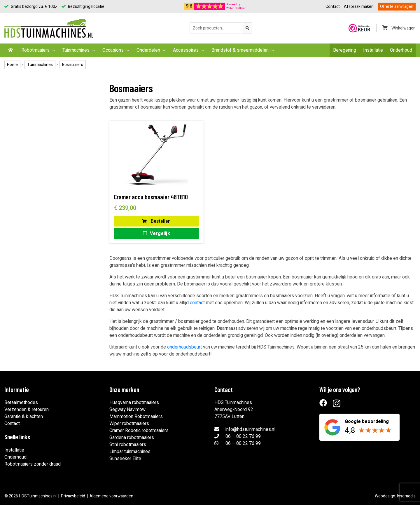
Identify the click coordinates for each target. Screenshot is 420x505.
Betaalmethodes (21, 403)
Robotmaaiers (35, 50)
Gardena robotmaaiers (132, 438)
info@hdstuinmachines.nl (250, 429)
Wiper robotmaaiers (129, 424)
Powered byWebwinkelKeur (236, 6)
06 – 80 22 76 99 (243, 436)
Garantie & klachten (24, 417)
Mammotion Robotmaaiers (136, 417)
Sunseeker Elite (125, 459)
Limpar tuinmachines (130, 452)
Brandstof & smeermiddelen (240, 50)
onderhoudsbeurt (184, 347)
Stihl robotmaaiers (128, 445)
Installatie (373, 50)
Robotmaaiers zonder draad (33, 464)
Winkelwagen (399, 28)
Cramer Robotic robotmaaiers (139, 431)
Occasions (113, 50)
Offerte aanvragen (397, 7)
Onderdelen (148, 50)
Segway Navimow (127, 410)
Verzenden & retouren (27, 410)
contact (197, 303)
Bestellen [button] (156, 221)
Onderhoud (401, 50)
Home (12, 65)
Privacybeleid (73, 496)
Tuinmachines (76, 50)
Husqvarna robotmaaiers (134, 403)
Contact (333, 7)
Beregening (345, 50)
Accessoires (186, 50)
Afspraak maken (359, 7)
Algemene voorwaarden (111, 496)
